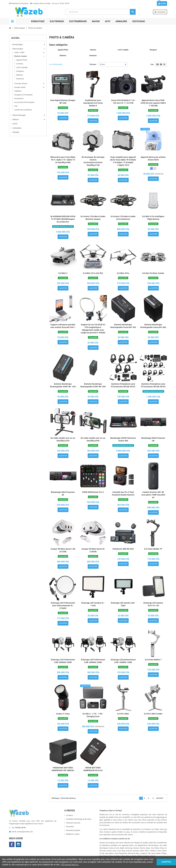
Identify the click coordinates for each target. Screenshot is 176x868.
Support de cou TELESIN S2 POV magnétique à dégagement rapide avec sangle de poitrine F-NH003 (93, 329)
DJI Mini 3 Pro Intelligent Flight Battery (153, 218)
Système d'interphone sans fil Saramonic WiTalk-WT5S (123, 386)
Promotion (70, 827)
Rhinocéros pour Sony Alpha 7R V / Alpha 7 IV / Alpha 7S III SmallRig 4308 (63, 160)
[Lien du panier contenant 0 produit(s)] (162, 3)
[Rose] (155, 168)
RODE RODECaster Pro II (93, 492)
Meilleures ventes (73, 835)
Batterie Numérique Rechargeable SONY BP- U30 (63, 386)
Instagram (18, 845)
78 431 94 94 (61, 3)
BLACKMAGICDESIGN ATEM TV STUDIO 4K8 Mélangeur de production (63, 219)
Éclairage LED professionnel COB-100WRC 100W (123, 661)
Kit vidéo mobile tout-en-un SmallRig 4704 (63, 440)
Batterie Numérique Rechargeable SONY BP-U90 (93, 386)
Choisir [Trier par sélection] (102, 64)
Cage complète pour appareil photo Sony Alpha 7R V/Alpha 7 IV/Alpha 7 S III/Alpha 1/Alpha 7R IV (123, 161)
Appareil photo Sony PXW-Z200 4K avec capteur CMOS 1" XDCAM (153, 103)
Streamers (93, 56)
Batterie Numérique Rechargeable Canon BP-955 (123, 326)
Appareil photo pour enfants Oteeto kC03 (153, 158)
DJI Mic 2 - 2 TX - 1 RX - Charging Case (93, 715)
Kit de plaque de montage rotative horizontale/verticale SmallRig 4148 (93, 161)
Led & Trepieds (123, 50)
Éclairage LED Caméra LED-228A (123, 605)
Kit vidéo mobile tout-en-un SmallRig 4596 (93, 440)
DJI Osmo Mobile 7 (153, 660)
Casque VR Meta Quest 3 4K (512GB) (63, 551)
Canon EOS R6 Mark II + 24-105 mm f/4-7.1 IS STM (123, 102)
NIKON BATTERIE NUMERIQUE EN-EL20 (93, 770)
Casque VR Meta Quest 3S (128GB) (93, 551)
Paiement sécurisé (73, 823)
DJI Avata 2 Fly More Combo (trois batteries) (123, 218)
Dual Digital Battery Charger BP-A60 (63, 102)
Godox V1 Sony (63, 714)
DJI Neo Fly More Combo (153, 273)
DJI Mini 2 (63, 273)
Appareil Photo (63, 50)
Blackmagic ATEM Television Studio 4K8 (123, 440)
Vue (152, 64)
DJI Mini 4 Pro (123, 273)
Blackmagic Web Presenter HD (153, 440)
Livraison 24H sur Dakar (40, 3)
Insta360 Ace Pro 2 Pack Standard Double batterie (123, 494)
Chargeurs (153, 50)
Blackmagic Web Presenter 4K (63, 494)
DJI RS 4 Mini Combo (153, 714)
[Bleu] (152, 168)
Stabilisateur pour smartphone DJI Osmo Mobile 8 (93, 103)
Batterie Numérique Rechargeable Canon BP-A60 (153, 326)
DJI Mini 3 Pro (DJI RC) (93, 273)
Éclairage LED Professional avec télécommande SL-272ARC (63, 606)
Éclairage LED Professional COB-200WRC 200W (93, 661)
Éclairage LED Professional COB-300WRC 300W (63, 661)
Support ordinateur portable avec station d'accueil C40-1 (63, 326)
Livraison (70, 816)
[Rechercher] (100, 12)
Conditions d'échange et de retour (79, 820)
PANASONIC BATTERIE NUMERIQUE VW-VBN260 (63, 770)
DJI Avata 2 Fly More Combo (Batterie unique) (93, 218)
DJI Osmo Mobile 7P (153, 549)
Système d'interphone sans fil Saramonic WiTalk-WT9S (153, 386)
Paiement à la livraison (19, 3)
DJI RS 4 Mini (123, 714)
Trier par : (93, 64)
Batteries (63, 56)
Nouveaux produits (73, 831)
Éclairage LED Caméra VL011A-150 (153, 605)
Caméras (93, 50)
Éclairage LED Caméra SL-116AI (93, 605)
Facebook (12, 845)
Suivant (160, 799)
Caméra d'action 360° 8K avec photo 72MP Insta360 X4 (153, 495)
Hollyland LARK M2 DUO (123, 549)
